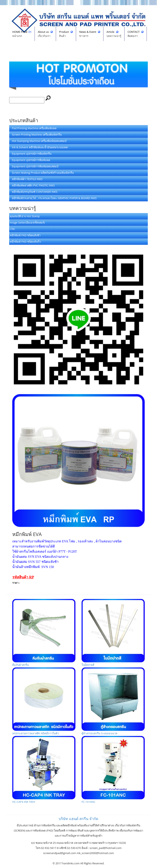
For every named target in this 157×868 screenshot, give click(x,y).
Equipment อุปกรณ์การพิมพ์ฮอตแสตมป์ (34, 166)
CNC (12, 229)
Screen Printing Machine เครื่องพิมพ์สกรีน (36, 135)
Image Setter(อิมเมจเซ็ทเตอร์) (27, 222)
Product (66, 34)
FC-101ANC (113, 770)
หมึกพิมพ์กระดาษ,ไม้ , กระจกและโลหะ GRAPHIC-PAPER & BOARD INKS (53, 198)
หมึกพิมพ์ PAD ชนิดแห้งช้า (25, 235)
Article (114, 34)
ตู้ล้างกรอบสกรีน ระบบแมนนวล (113, 701)
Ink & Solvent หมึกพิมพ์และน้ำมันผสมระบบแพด (39, 147)
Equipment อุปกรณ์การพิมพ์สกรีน (31, 154)
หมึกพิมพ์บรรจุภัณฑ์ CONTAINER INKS (34, 192)
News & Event (90, 34)
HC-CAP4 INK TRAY (44, 770)
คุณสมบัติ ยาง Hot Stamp (25, 216)
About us (45, 34)
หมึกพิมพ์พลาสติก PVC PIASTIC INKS (32, 185)
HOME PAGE (22, 34)
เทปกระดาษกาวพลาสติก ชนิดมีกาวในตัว (44, 701)
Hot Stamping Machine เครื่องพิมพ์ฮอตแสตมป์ (38, 141)
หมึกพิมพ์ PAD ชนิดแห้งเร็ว (25, 242)
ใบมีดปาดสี (113, 633)
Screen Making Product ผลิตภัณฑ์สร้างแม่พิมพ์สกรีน (42, 173)
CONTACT (136, 34)
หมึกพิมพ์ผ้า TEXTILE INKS (26, 179)
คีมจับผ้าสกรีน (44, 633)
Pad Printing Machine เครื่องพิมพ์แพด (33, 128)
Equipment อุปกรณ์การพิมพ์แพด (30, 160)
